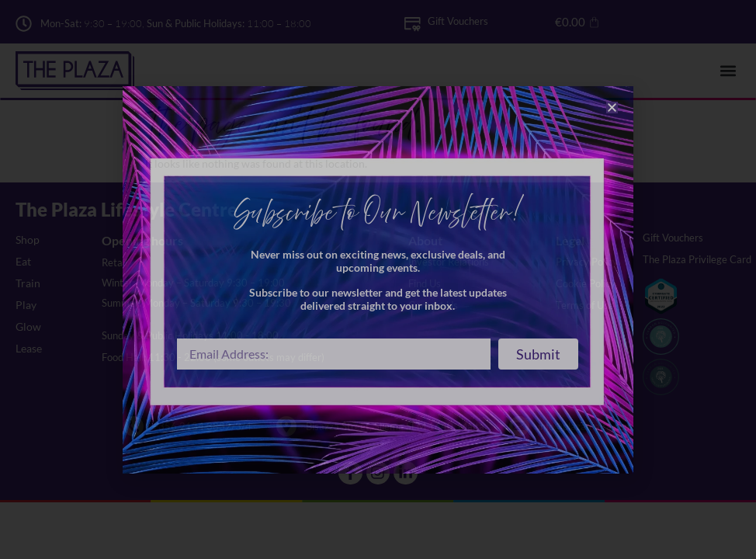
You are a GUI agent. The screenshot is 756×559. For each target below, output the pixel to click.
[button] (612, 108)
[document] (378, 279)
